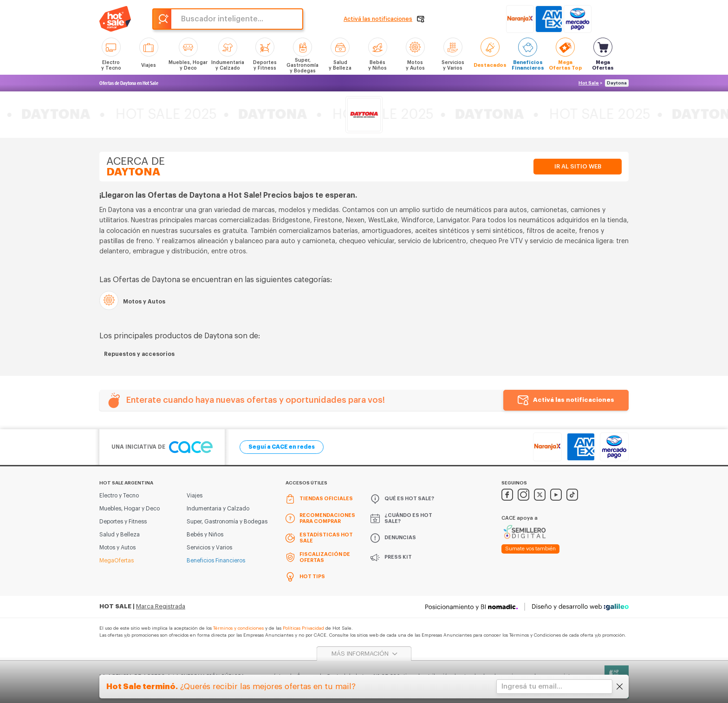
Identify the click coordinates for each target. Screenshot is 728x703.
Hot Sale (589, 83)
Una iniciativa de (162, 447)
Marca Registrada (161, 606)
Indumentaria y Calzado (218, 509)
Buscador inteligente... (222, 19)
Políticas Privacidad (303, 628)
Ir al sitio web (578, 166)
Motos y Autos (117, 548)
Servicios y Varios (209, 548)
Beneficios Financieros (216, 561)
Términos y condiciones (238, 628)
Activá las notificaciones (574, 400)
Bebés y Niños (205, 535)
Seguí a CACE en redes (282, 447)
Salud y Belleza (120, 535)
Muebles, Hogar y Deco (130, 509)
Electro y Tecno (119, 496)
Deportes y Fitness (123, 522)
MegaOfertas (117, 561)
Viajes (195, 496)
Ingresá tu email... (532, 687)
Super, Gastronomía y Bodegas (227, 522)
